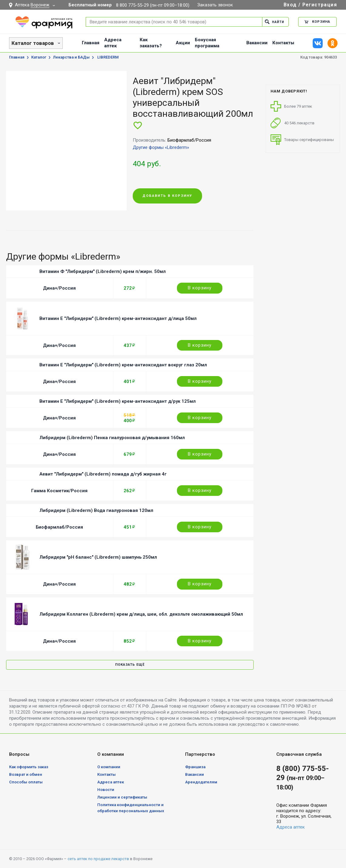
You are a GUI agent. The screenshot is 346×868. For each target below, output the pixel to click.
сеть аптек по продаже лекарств (98, 859)
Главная (91, 43)
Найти (274, 22)
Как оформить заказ (29, 767)
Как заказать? (151, 43)
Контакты (283, 43)
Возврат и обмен (26, 774)
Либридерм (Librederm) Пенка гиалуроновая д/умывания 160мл (112, 438)
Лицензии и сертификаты (122, 797)
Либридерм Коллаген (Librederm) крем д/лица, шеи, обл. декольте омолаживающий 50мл (141, 614)
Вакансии (257, 43)
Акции (183, 43)
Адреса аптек (113, 43)
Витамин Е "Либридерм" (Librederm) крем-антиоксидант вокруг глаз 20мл (123, 365)
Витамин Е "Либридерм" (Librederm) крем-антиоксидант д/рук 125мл (118, 401)
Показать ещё (130, 665)
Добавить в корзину (167, 196)
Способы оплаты (26, 782)
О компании (109, 767)
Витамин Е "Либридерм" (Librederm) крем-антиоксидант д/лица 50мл (118, 318)
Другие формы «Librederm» (161, 147)
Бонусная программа (207, 43)
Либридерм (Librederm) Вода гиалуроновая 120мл (96, 510)
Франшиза (195, 767)
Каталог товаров (33, 43)
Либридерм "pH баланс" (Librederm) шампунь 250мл (98, 557)
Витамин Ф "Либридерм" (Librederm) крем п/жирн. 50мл (103, 271)
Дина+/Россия (59, 288)
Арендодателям (201, 782)
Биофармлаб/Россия (59, 527)
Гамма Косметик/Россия (59, 491)
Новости (106, 790)
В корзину (200, 288)
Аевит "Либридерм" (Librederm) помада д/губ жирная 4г (103, 474)
